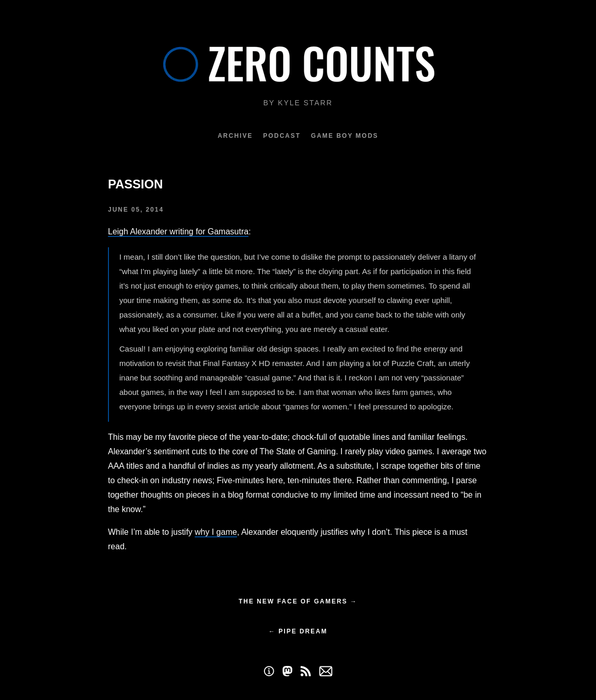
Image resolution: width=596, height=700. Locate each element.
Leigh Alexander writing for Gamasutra (178, 232)
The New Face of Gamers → (298, 601)
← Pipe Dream (298, 631)
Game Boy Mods (344, 136)
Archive (235, 136)
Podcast (282, 136)
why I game (216, 532)
